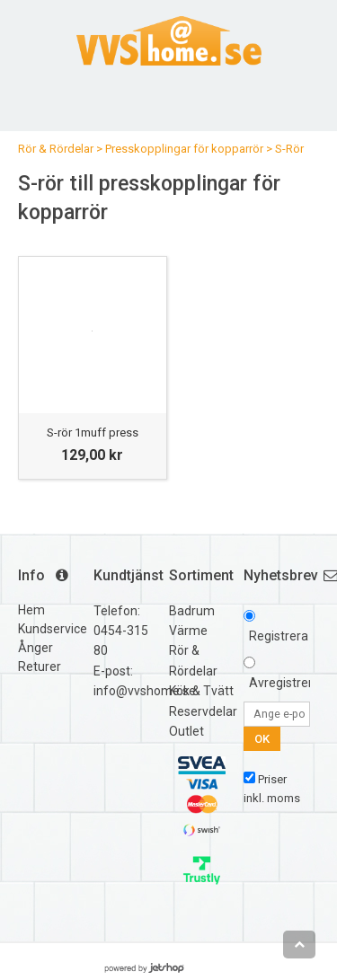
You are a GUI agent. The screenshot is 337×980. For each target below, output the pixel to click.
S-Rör (289, 149)
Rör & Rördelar (56, 149)
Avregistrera (284, 683)
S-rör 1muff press (93, 433)
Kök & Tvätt (201, 691)
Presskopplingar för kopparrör (184, 149)
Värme (188, 631)
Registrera (279, 636)
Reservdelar (203, 711)
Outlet (186, 731)
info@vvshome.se (145, 691)
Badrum (192, 611)
